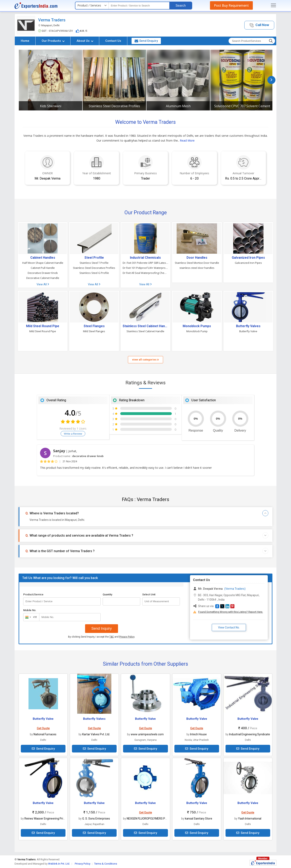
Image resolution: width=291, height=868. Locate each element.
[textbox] (139, 6)
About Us (85, 41)
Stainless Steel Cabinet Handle (145, 326)
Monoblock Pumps (197, 326)
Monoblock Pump (197, 331)
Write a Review (73, 434)
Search (181, 6)
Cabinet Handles (43, 258)
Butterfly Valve (248, 331)
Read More (187, 140)
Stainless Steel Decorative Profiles (114, 106)
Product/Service (33, 594)
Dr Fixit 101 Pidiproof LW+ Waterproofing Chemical (145, 268)
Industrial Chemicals (145, 258)
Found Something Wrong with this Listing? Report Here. (231, 612)
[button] (259, 25)
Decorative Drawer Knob (43, 273)
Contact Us (113, 41)
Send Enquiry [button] (146, 41)
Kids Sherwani (51, 106)
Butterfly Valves (248, 326)
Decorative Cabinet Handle (43, 278)
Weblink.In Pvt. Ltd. (59, 864)
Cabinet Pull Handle (43, 268)
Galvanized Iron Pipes (248, 258)
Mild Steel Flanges (94, 331)
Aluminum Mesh (178, 106)
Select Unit (149, 594)
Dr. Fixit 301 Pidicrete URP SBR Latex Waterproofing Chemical (145, 263)
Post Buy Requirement (231, 5)
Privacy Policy (127, 637)
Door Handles (197, 258)
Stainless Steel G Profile (94, 273)
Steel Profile (94, 258)
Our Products (53, 41)
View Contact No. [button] (229, 627)
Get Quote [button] (43, 728)
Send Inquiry (102, 628)
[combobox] (30, 617)
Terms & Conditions (106, 864)
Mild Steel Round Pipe (43, 326)
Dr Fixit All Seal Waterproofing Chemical (145, 273)
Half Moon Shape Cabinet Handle (43, 263)
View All (43, 284)
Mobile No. (30, 610)
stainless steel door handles (197, 268)
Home (25, 41)
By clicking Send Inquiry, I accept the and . (102, 637)
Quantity (107, 594)
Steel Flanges (94, 326)
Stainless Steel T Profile (94, 263)
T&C (112, 637)
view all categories (145, 360)
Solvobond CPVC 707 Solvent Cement (242, 106)
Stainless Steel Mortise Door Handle (197, 263)
